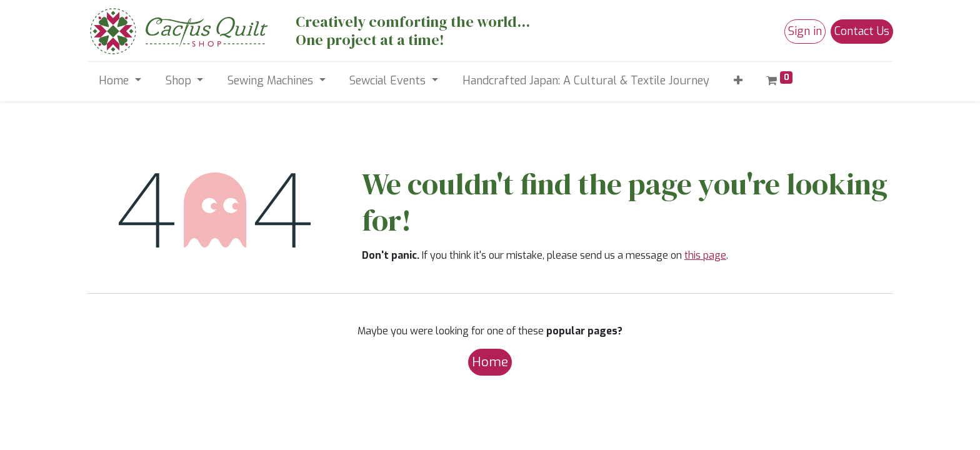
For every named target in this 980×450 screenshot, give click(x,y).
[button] (738, 81)
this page (705, 255)
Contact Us (862, 31)
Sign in (805, 31)
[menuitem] (586, 81)
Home (490, 362)
